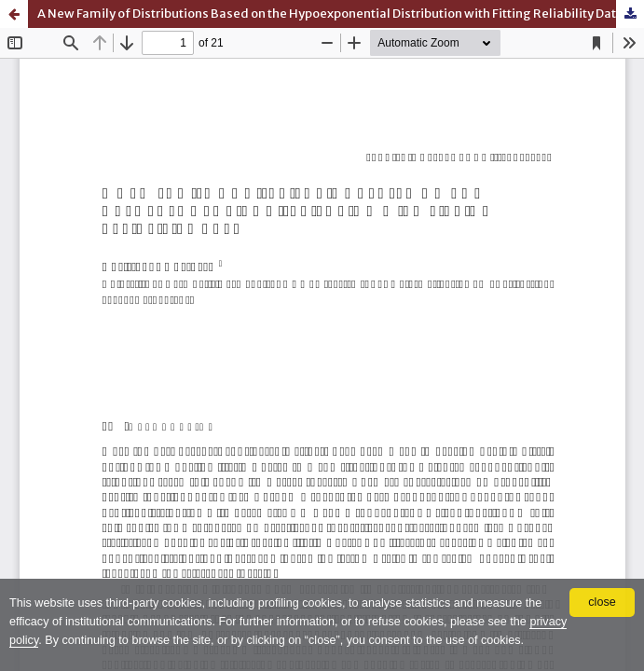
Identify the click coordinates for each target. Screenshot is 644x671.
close (602, 602)
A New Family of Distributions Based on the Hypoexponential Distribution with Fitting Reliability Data (330, 14)
